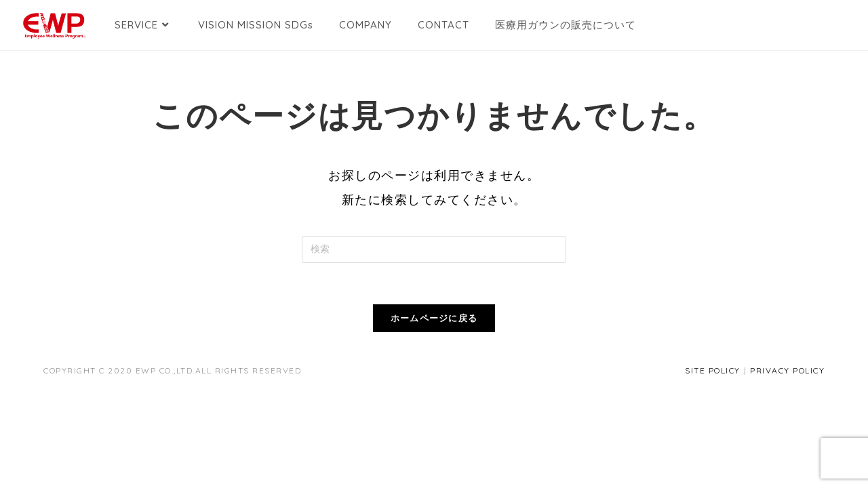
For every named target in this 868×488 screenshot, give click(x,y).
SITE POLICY (713, 370)
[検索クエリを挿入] (434, 249)
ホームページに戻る (434, 318)
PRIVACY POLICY (787, 370)
